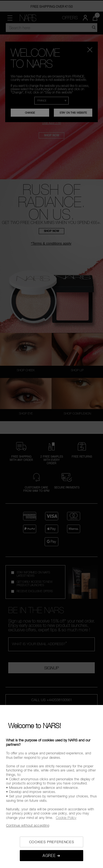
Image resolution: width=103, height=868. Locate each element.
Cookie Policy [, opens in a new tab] (66, 818)
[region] (51, 786)
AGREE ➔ (51, 855)
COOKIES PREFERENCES (51, 842)
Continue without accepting (28, 825)
